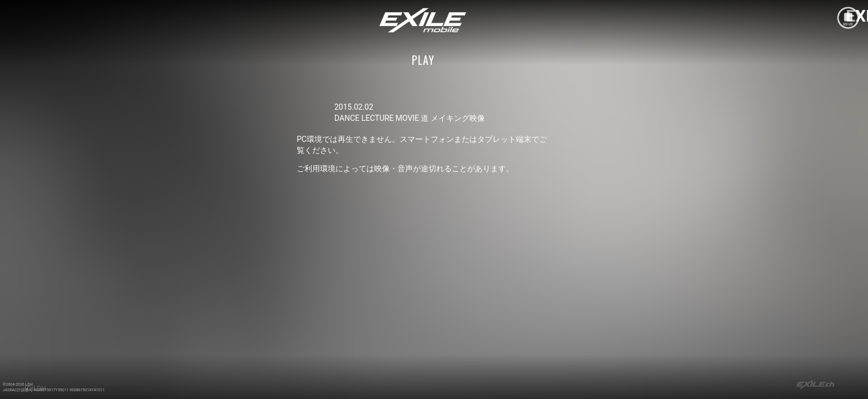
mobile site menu (848, 18)
